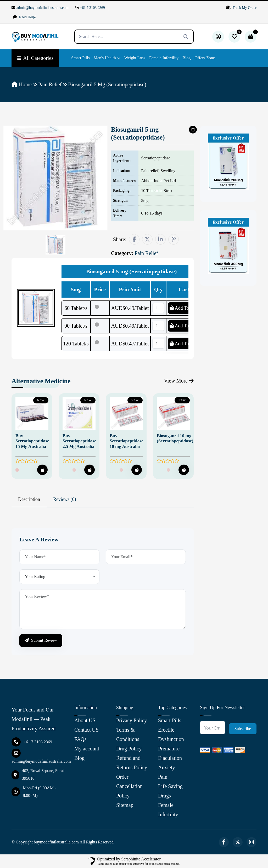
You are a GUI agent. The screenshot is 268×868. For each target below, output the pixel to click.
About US (85, 720)
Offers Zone (205, 58)
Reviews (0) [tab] (65, 499)
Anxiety (166, 767)
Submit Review (41, 640)
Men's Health (105, 58)
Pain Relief (50, 84)
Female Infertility (164, 58)
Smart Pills (80, 58)
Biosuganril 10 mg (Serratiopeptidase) (175, 438)
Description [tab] (29, 499)
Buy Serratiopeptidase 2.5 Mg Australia (79, 441)
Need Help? (25, 17)
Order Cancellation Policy (129, 786)
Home (22, 84)
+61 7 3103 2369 (90, 8)
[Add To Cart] (42, 470)
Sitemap (125, 805)
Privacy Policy (132, 720)
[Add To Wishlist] (193, 130)
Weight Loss (135, 58)
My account (87, 749)
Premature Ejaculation (170, 753)
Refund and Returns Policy (132, 763)
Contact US (86, 730)
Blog (186, 58)
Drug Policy (129, 749)
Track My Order (241, 8)
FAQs (80, 739)
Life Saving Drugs (170, 791)
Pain (163, 777)
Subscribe (243, 729)
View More (179, 381)
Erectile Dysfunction (171, 734)
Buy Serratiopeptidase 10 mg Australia (126, 441)
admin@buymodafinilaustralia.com (40, 8)
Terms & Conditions (128, 734)
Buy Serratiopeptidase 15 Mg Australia (32, 441)
